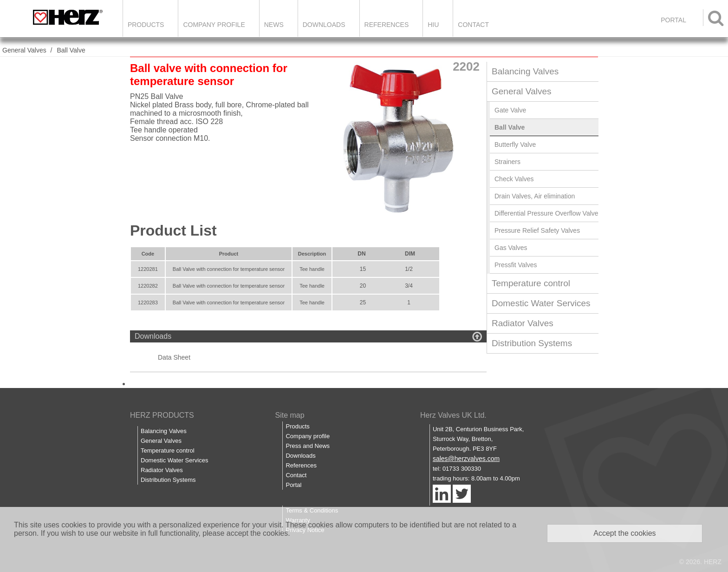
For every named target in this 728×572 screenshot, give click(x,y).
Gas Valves (511, 248)
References (387, 25)
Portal (293, 485)
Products (146, 25)
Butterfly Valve (515, 145)
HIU (433, 25)
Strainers (507, 162)
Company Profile (214, 25)
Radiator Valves (523, 323)
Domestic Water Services (541, 303)
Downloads (324, 25)
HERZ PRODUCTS (162, 415)
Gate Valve (510, 110)
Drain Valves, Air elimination (535, 196)
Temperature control (531, 283)
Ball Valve (71, 50)
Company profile (308, 436)
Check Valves (514, 179)
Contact (473, 25)
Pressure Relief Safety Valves (537, 230)
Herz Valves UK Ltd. (453, 415)
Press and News (308, 446)
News (274, 25)
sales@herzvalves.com (466, 459)
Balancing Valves (525, 71)
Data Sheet (174, 357)
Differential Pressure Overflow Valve (546, 213)
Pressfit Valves (516, 265)
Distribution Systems (532, 343)
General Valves (24, 50)
